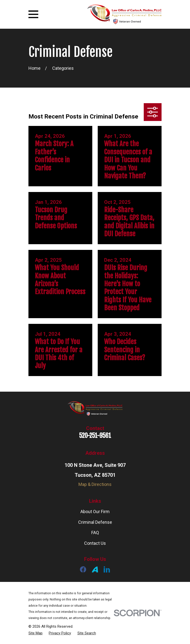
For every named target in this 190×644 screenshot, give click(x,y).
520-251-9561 (95, 436)
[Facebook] (83, 569)
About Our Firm (95, 512)
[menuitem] (36, 633)
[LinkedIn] (107, 569)
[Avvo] (95, 569)
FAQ (95, 533)
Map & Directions (95, 484)
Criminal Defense (95, 522)
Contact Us (95, 543)
